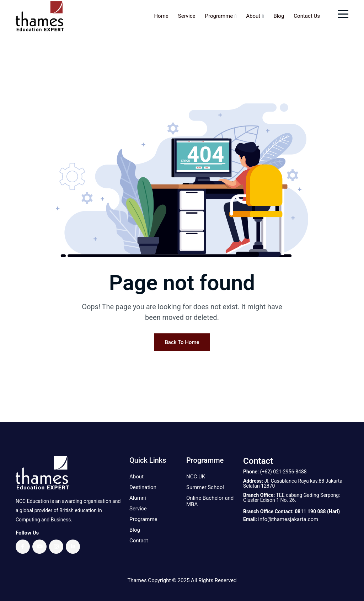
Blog (279, 16)
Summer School (205, 487)
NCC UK (196, 477)
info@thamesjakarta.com (288, 519)
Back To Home (182, 342)
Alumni (138, 498)
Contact (139, 541)
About (253, 16)
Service (187, 16)
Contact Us (307, 16)
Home (161, 16)
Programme (219, 16)
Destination (143, 487)
